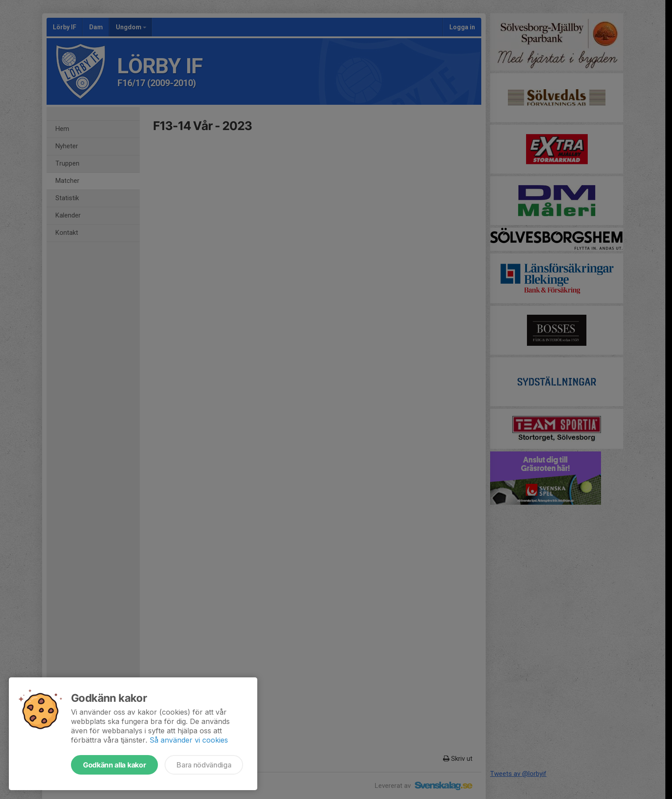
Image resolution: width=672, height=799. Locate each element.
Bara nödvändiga (204, 765)
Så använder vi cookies (189, 740)
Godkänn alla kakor (114, 765)
